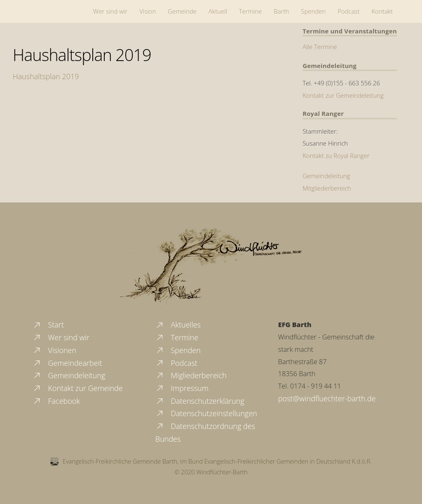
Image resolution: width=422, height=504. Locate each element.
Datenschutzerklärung (200, 401)
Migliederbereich (191, 375)
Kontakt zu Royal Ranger (336, 155)
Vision (148, 11)
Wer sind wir (110, 11)
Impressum (182, 388)
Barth (281, 11)
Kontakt (382, 11)
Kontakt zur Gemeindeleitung (343, 95)
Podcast (349, 11)
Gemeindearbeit (67, 363)
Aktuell (218, 11)
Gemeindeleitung (326, 176)
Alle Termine (320, 47)
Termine (251, 11)
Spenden (313, 11)
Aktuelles (178, 325)
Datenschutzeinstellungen (206, 413)
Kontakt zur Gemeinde (78, 388)
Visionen (54, 350)
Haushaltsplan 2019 (82, 55)
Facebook (56, 401)
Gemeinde (182, 11)
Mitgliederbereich (327, 188)
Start (48, 325)
